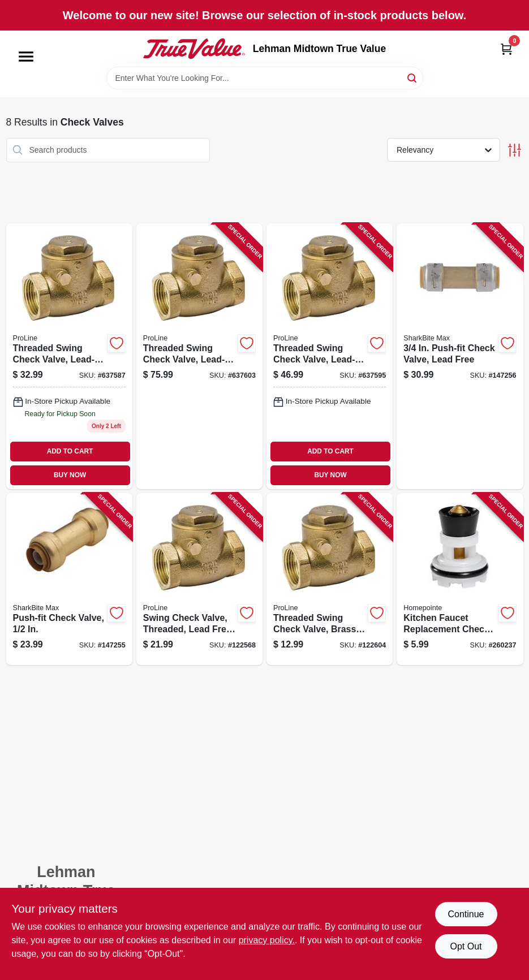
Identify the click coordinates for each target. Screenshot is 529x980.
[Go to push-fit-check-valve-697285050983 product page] (69, 579)
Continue (466, 914)
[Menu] (26, 57)
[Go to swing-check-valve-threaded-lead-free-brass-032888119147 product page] (199, 579)
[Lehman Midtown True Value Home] (194, 49)
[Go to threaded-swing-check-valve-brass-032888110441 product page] (330, 579)
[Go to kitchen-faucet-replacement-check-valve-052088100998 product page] (460, 579)
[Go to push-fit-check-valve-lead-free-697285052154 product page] (460, 356)
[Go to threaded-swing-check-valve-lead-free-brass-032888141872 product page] (199, 356)
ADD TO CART (70, 451)
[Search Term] (265, 78)
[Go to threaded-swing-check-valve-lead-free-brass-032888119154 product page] (69, 356)
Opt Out (466, 946)
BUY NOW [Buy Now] (70, 475)
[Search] (413, 77)
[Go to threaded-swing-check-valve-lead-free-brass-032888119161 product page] (330, 356)
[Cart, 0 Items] (506, 49)
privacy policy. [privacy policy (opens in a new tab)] (267, 940)
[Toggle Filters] (515, 150)
